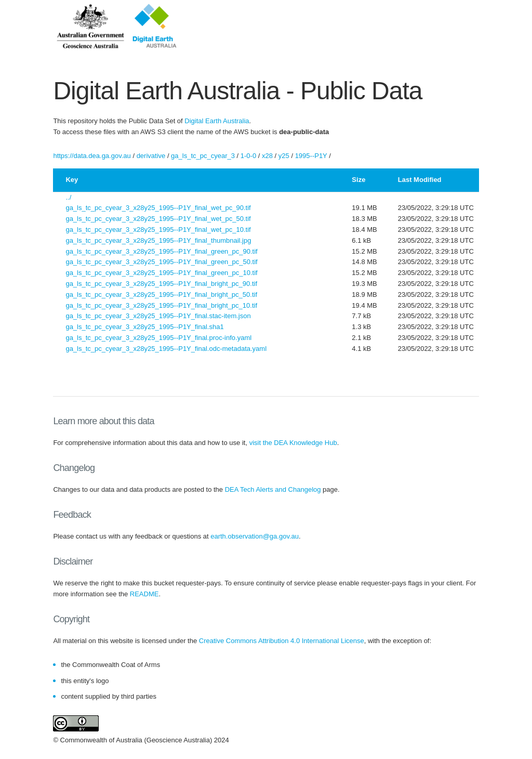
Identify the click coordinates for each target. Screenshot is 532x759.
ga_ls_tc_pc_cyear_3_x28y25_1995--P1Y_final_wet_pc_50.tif (158, 219)
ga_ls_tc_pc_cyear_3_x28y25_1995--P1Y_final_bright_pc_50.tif (161, 295)
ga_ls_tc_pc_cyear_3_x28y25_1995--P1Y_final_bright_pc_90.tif (161, 284)
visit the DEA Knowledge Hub (293, 443)
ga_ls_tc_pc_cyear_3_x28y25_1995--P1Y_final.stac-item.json (158, 316)
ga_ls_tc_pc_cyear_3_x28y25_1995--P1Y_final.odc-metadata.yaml (166, 349)
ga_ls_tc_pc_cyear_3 (203, 156)
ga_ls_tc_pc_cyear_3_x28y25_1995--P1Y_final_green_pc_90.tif (161, 251)
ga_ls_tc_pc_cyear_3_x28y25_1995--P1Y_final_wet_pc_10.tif (158, 230)
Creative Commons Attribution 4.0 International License (282, 641)
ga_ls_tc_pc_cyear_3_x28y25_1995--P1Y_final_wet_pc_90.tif (158, 208)
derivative (151, 156)
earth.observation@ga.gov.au (255, 536)
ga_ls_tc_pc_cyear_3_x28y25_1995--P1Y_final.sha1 (144, 327)
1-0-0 (248, 156)
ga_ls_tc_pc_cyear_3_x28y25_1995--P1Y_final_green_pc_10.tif (161, 273)
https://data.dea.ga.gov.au (92, 156)
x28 (267, 156)
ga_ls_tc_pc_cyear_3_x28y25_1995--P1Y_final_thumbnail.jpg (158, 240)
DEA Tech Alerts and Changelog (273, 489)
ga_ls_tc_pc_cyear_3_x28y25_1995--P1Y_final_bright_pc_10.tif (161, 305)
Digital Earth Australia (217, 121)
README (144, 594)
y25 (284, 156)
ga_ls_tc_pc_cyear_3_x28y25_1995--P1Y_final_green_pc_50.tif (161, 262)
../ (68, 197)
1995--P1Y (311, 156)
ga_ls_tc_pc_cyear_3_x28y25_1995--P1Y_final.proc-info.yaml (158, 338)
